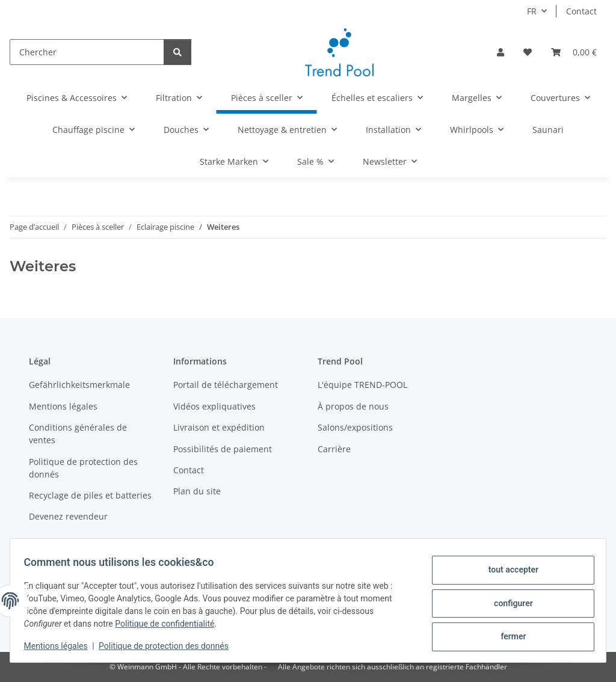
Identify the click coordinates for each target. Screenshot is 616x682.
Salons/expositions (355, 427)
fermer (508, 634)
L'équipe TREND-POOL (362, 385)
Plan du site (197, 491)
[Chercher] (87, 52)
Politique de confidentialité (171, 624)
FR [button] (532, 11)
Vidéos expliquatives (214, 406)
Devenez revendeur (68, 516)
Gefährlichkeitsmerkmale (79, 385)
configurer (508, 603)
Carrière (334, 449)
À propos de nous (353, 406)
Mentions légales (61, 646)
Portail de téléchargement (226, 385)
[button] (500, 52)
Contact (581, 11)
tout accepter (507, 572)
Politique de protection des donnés (170, 646)
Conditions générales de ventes (78, 434)
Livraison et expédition (219, 427)
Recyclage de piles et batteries (90, 495)
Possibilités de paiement (223, 449)
